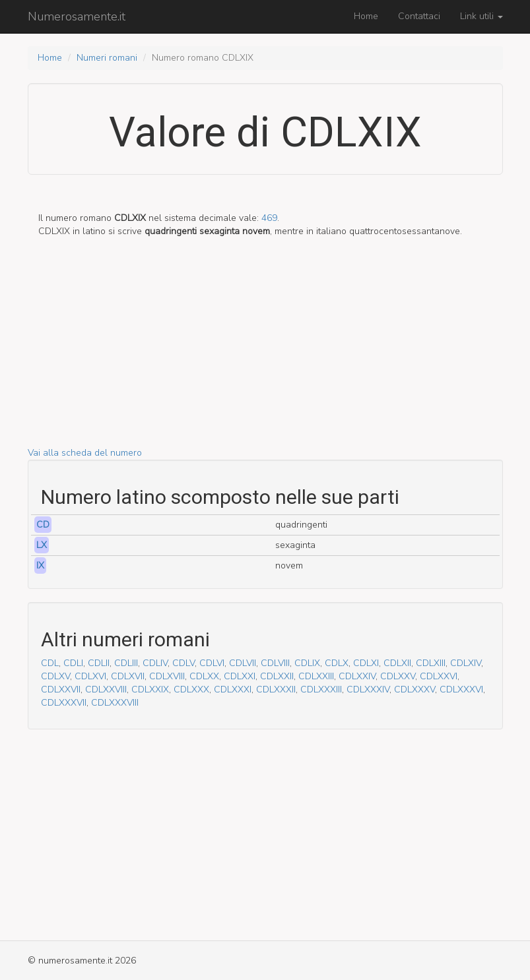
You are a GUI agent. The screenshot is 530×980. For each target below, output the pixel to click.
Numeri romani (107, 58)
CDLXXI (240, 676)
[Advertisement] (265, 354)
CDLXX (204, 676)
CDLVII (243, 663)
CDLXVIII (167, 676)
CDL (50, 663)
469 (269, 218)
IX (40, 566)
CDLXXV (398, 676)
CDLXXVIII (106, 689)
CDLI (73, 663)
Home (366, 16)
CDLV (183, 663)
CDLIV (155, 663)
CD (43, 525)
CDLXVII (128, 676)
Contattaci (419, 16)
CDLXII (397, 663)
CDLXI (366, 663)
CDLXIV (466, 663)
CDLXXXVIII (115, 703)
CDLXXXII (276, 689)
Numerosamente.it (77, 16)
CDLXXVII (61, 689)
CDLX (337, 663)
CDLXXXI (233, 689)
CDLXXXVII (64, 703)
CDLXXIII (316, 676)
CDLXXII (277, 676)
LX (42, 545)
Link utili (481, 16)
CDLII (99, 663)
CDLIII (126, 663)
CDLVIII (275, 663)
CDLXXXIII (321, 689)
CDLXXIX (150, 689)
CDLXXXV (414, 689)
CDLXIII (431, 663)
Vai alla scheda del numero (85, 453)
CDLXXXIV (368, 689)
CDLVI (212, 663)
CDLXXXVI (461, 689)
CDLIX (307, 663)
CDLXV (55, 676)
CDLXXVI (439, 676)
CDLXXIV (357, 676)
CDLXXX (191, 689)
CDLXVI (90, 676)
